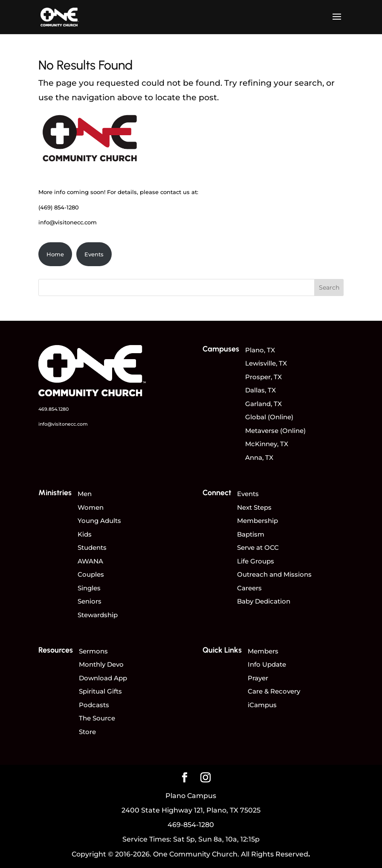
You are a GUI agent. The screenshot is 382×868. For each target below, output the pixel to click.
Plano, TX (260, 350)
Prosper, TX (263, 377)
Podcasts (94, 705)
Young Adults (99, 521)
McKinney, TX (267, 444)
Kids (85, 534)
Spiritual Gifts (100, 691)
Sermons (93, 651)
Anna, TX (259, 457)
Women (91, 507)
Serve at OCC (258, 547)
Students (92, 547)
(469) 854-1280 (59, 207)
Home (55, 254)
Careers (249, 588)
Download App (103, 678)
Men (85, 494)
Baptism (251, 534)
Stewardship (98, 615)
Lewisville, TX (266, 363)
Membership (258, 521)
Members (263, 651)
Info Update (267, 664)
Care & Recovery (274, 691)
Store (87, 732)
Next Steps (254, 507)
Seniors (90, 601)
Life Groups (256, 561)
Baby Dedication (264, 601)
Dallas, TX (260, 390)
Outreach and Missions (274, 574)
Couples (91, 574)
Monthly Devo (101, 664)
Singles (89, 588)
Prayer (258, 678)
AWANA (90, 561)
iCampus (262, 705)
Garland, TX (263, 404)
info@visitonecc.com (68, 222)
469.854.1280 (54, 409)
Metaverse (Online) (275, 431)
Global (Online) (269, 417)
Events (94, 254)
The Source (97, 718)
